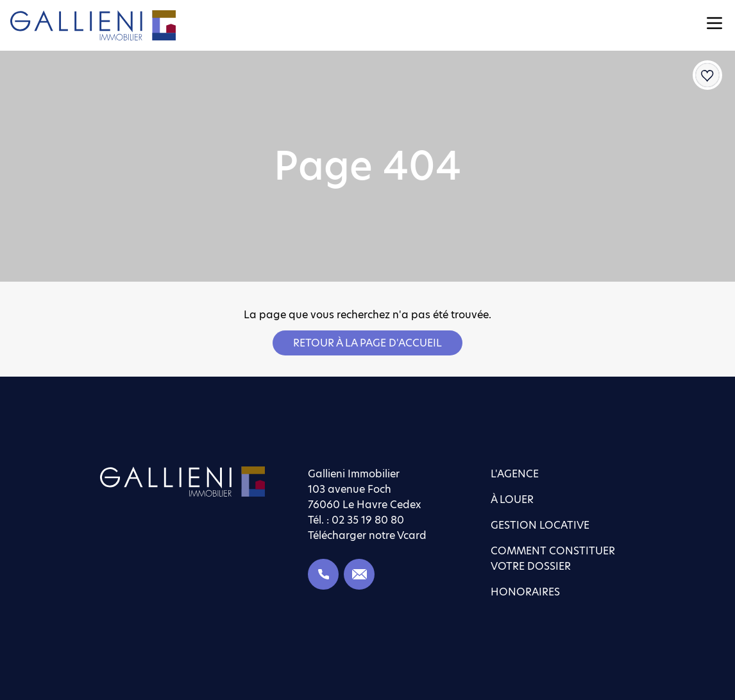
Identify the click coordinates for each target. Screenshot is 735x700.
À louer (512, 499)
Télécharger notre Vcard (367, 535)
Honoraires (525, 592)
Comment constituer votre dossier (553, 559)
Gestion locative (540, 525)
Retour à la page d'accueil (367, 343)
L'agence (515, 474)
